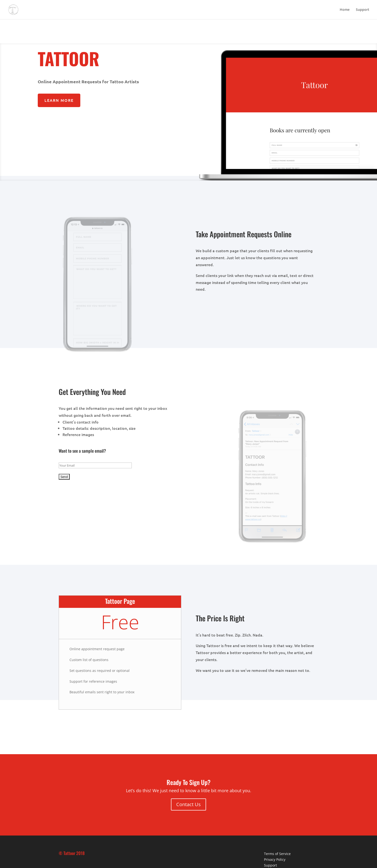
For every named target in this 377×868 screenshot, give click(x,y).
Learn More (59, 100)
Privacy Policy (275, 859)
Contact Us (188, 804)
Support (363, 10)
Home (345, 10)
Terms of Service (277, 854)
